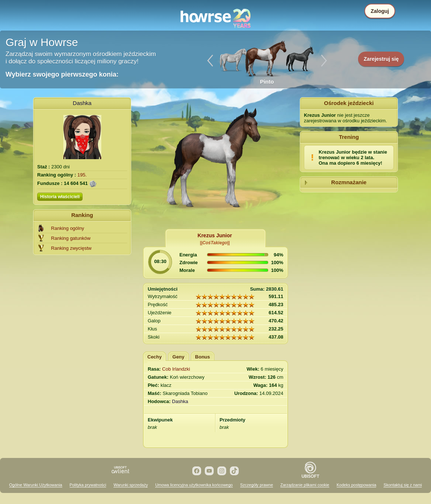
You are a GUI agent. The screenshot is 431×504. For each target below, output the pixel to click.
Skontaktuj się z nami (403, 485)
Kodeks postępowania (357, 485)
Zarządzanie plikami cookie (305, 485)
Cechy (155, 357)
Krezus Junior (215, 235)
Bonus (203, 357)
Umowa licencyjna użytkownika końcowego (194, 485)
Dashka (82, 103)
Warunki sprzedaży (131, 485)
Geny (178, 357)
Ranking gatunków (71, 238)
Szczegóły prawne (257, 485)
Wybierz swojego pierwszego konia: (62, 74)
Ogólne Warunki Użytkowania (36, 485)
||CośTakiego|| (215, 243)
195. (82, 175)
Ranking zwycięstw (71, 248)
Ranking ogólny (68, 228)
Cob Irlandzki (176, 369)
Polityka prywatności (88, 485)
